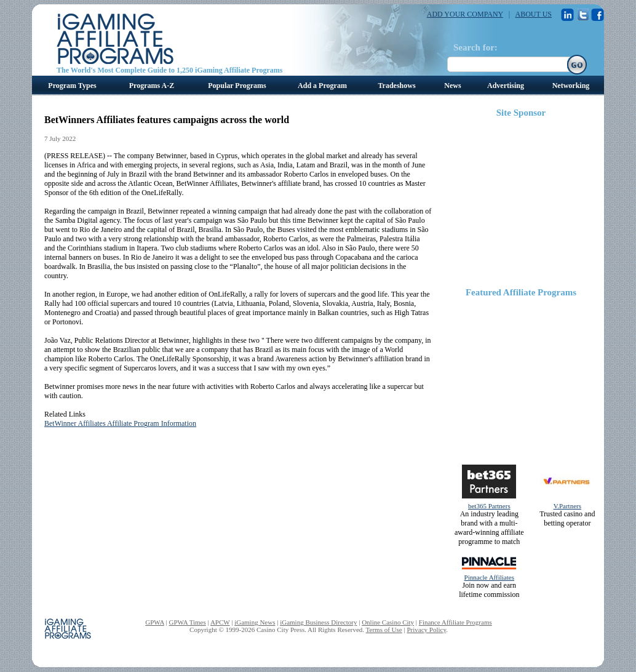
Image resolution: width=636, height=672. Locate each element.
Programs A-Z (152, 86)
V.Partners (567, 506)
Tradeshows (396, 86)
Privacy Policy (426, 630)
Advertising (506, 86)
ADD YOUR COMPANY (465, 14)
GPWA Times (188, 622)
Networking (571, 86)
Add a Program (322, 86)
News (452, 86)
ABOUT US (534, 14)
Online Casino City (388, 622)
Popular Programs (237, 86)
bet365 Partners (489, 506)
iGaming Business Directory (318, 622)
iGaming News (255, 622)
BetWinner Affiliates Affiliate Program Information (120, 423)
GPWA (155, 622)
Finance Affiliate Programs (455, 622)
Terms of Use (384, 630)
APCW (220, 622)
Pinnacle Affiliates (489, 577)
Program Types (72, 86)
